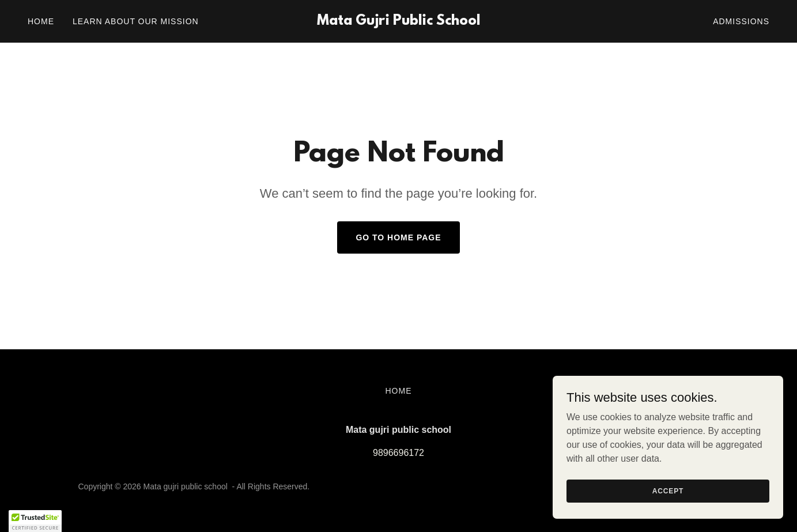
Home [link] (41, 21)
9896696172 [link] (399, 453)
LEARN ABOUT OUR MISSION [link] (136, 21)
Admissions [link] (741, 21)
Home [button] (399, 391)
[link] (399, 22)
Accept (668, 491)
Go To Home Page (398, 237)
